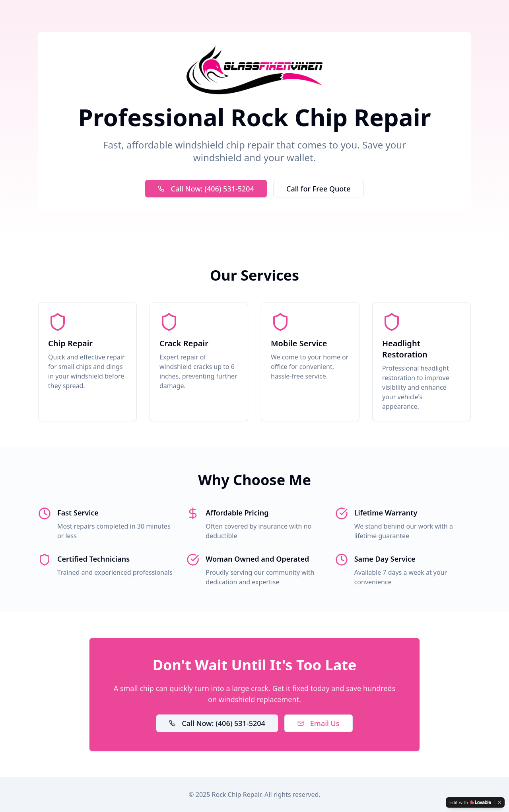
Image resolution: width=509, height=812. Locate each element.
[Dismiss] (499, 802)
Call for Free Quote (319, 189)
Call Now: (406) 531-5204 (206, 189)
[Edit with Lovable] (470, 802)
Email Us (319, 723)
